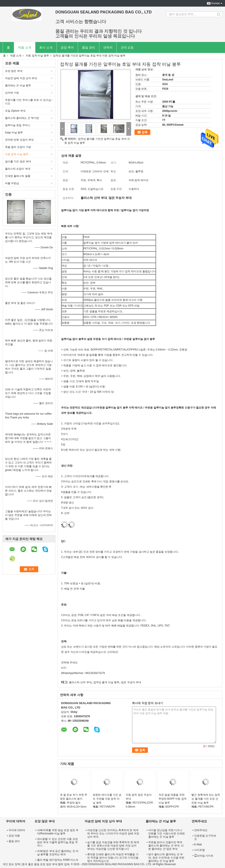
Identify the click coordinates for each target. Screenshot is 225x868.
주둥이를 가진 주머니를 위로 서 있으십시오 (28, 102)
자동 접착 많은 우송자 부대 (139, 797)
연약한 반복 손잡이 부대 (19, 140)
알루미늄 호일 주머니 (18, 125)
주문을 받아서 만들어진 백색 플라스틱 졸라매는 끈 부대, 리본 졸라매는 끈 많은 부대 (166, 846)
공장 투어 (67, 47)
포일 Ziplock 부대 (15, 111)
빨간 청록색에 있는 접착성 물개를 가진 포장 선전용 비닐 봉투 (206, 799)
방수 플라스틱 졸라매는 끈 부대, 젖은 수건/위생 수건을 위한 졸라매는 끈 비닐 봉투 (166, 858)
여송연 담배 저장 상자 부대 (21, 78)
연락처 (108, 47)
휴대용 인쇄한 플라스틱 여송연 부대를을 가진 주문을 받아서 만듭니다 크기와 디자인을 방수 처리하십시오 (113, 858)
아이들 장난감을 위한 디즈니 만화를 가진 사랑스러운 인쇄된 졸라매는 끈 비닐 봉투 (167, 833)
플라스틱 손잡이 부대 (18, 169)
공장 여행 (14, 836)
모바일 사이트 (204, 856)
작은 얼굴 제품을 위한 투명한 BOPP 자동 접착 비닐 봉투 (173, 799)
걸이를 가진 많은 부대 (18, 162)
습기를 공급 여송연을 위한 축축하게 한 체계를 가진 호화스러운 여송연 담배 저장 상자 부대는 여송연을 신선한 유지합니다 (113, 846)
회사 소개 (46, 47)
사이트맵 (200, 850)
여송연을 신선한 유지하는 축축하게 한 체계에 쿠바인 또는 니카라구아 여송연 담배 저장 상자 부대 (113, 833)
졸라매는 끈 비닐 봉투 (18, 85)
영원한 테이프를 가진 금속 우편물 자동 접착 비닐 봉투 (107, 799)
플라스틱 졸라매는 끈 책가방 (22, 118)
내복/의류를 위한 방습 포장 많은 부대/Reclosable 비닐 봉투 (58, 832)
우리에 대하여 (17, 830)
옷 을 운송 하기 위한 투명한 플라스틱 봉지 (74, 797)
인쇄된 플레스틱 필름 (18, 176)
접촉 (145, 132)
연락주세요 (201, 830)
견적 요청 (127, 47)
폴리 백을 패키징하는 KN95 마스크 (58, 860)
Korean (216, 3)
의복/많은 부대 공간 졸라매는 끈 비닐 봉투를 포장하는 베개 (58, 853)
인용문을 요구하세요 (205, 837)
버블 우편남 (12, 183)
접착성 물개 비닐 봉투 (106, 682)
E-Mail (198, 844)
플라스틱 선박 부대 (80, 682)
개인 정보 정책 (11, 864)
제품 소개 (25, 47)
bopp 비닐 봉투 (14, 133)
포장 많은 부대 (14, 71)
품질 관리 (89, 47)
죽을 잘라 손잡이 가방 (18, 147)
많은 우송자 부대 (131, 682)
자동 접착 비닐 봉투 (37, 56)
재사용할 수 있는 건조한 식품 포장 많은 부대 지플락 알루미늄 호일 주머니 (57, 842)
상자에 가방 (12, 93)
